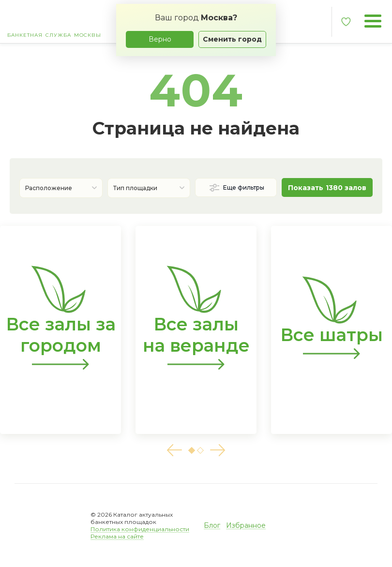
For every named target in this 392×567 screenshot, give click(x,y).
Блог (212, 525)
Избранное (246, 525)
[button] (174, 450)
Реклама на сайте (117, 536)
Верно (160, 39)
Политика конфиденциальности (140, 529)
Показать (327, 188)
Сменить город (232, 39)
